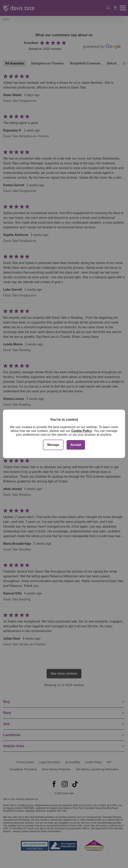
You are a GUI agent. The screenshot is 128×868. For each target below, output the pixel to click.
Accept (76, 445)
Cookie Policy (82, 431)
